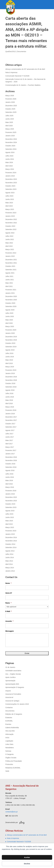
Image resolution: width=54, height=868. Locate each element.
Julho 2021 (9, 276)
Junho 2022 (10, 239)
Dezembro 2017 (11, 417)
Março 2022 (10, 249)
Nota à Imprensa (11, 72)
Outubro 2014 (10, 544)
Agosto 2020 (10, 310)
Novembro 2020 (11, 300)
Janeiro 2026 (10, 102)
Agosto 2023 (10, 193)
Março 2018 (10, 407)
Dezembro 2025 (11, 106)
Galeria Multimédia (12, 728)
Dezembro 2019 (11, 337)
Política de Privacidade (14, 761)
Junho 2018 (10, 397)
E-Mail (9, 611)
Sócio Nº (9, 593)
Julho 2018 (9, 393)
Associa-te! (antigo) (12, 701)
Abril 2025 (9, 126)
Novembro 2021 (11, 263)
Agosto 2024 (10, 152)
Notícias (8, 751)
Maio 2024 (9, 162)
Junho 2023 (10, 199)
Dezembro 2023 (11, 179)
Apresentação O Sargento (15, 687)
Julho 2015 (9, 514)
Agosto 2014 (10, 551)
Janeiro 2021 (10, 293)
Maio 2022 (9, 243)
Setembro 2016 (11, 467)
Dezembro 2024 (11, 139)
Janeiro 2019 (10, 373)
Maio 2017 (9, 440)
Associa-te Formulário (13, 694)
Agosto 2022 (10, 233)
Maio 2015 (9, 521)
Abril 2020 (9, 323)
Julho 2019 (9, 353)
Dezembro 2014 (11, 537)
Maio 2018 (9, 400)
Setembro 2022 (11, 229)
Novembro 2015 (11, 501)
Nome (8, 583)
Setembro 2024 (11, 149)
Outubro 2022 (10, 226)
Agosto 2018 (10, 390)
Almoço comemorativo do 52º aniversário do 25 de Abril (25, 69)
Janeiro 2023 (10, 216)
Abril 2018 (9, 403)
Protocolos (9, 764)
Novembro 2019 (11, 340)
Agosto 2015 (10, 511)
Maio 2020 (9, 320)
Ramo (8, 603)
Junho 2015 (10, 517)
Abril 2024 (9, 166)
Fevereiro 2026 (11, 99)
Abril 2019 (9, 363)
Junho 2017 (10, 437)
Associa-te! (9, 697)
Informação (9, 734)
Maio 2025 (9, 122)
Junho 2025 (10, 119)
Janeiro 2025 (10, 136)
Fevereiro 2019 (11, 370)
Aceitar (27, 857)
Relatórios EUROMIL (13, 768)
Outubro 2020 (10, 303)
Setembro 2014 (11, 547)
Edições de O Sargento (14, 714)
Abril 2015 (9, 524)
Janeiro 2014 (10, 571)
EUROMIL (9, 721)
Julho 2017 (9, 434)
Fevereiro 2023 (11, 213)
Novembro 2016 (11, 460)
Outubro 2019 (10, 343)
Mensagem (10, 631)
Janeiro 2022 (10, 256)
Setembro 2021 (11, 270)
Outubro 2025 (10, 109)
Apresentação (10, 681)
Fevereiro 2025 (11, 132)
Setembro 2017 (11, 427)
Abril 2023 (9, 206)
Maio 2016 (9, 480)
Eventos (8, 724)
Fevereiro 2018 (11, 410)
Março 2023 (10, 209)
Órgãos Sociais (11, 758)
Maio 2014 (9, 561)
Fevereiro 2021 (11, 290)
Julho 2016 (9, 474)
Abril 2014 (9, 564)
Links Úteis (9, 744)
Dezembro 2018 (11, 377)
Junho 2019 (10, 357)
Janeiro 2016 (10, 494)
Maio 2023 (9, 203)
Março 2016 (10, 487)
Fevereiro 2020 (11, 330)
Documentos (22, 51)
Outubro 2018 (10, 383)
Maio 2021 (9, 283)
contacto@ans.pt (11, 812)
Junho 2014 (10, 557)
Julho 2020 (9, 313)
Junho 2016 (10, 477)
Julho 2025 (9, 116)
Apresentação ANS (12, 684)
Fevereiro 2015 (11, 531)
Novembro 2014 (11, 541)
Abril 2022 (9, 246)
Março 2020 (10, 326)
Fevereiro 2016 (11, 491)
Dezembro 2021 (11, 260)
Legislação (9, 741)
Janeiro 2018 (10, 414)
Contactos (9, 707)
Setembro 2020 (11, 306)
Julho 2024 (9, 156)
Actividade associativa (13, 671)
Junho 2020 (10, 316)
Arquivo (8, 691)
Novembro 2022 (11, 223)
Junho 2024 (10, 159)
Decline (27, 864)
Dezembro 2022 (11, 219)
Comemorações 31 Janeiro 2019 (17, 704)
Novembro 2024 (11, 142)
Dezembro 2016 (11, 457)
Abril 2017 (9, 444)
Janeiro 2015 (10, 534)
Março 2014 (10, 568)
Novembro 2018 (11, 380)
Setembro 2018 (11, 387)
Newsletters (10, 748)
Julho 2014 (9, 554)
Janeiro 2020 (10, 333)
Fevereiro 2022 (11, 253)
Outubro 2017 (10, 424)
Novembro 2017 (11, 420)
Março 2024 (10, 169)
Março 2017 (10, 447)
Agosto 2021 (10, 273)
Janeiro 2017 (10, 454)
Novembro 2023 (11, 183)
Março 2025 (10, 129)
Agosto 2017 (10, 430)
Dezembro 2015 (11, 497)
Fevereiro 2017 (11, 450)
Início (7, 738)
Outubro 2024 (10, 146)
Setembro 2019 (11, 347)
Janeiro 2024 (10, 176)
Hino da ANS (10, 731)
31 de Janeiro (10, 667)
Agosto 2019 (10, 350)
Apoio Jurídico (11, 677)
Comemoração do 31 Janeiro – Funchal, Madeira (23, 85)
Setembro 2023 (11, 189)
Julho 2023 (9, 196)
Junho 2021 (10, 280)
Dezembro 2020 (11, 296)
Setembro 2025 (11, 112)
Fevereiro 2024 (11, 173)
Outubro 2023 (10, 186)
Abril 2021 (9, 286)
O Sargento (10, 754)
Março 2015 (10, 527)
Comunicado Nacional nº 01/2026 (17, 76)
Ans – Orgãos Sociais (13, 674)
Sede (7, 771)
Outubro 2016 (10, 464)
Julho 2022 (9, 236)
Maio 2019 (9, 360)
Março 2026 (10, 96)
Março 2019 (10, 367)
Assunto (9, 621)
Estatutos (9, 718)
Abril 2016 (9, 484)
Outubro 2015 (10, 504)
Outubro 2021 (10, 266)
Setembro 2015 (11, 507)
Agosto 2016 (10, 470)
